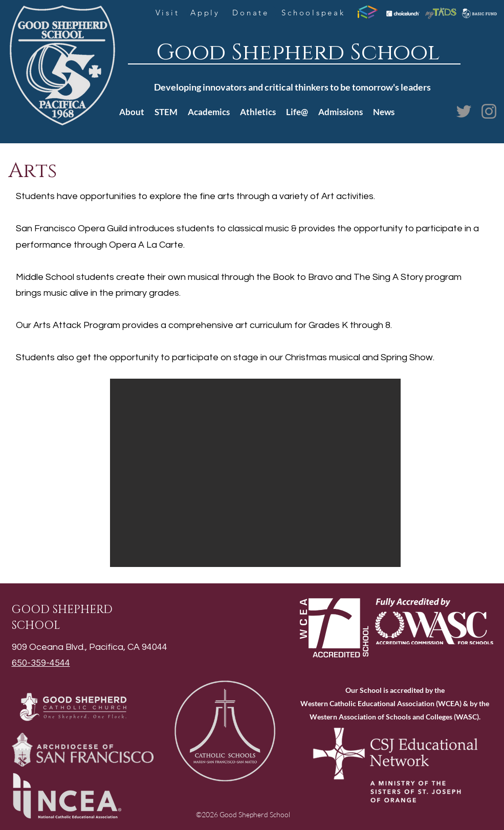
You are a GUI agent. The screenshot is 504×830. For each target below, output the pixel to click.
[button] (255, 473)
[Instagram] (489, 111)
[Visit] (169, 12)
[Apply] (206, 12)
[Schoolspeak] (315, 12)
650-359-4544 (41, 663)
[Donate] (252, 12)
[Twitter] (464, 111)
